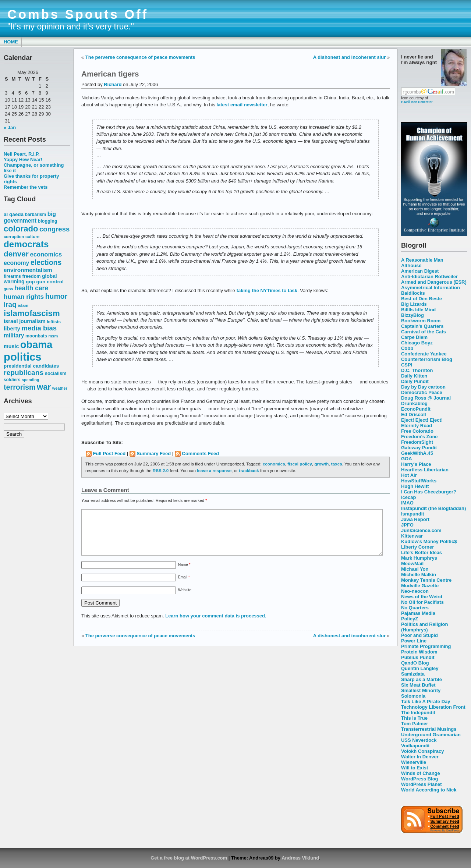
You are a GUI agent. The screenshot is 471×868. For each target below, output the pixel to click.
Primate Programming (426, 646)
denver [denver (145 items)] (16, 254)
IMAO (407, 503)
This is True (414, 718)
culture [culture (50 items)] (32, 237)
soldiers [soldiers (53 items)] (12, 380)
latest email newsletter (242, 105)
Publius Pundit (418, 657)
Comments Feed (200, 454)
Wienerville (414, 762)
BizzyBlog (412, 315)
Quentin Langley (420, 668)
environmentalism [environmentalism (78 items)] (28, 270)
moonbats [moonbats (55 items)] (36, 336)
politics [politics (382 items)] (23, 357)
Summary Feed (154, 454)
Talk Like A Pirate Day (426, 702)
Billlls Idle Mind (418, 310)
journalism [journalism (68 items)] (32, 321)
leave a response (214, 470)
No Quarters (415, 608)
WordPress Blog (420, 779)
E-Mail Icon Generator (417, 102)
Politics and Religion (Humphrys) (424, 627)
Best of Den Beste (422, 299)
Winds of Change (421, 773)
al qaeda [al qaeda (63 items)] (14, 214)
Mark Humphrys (419, 558)
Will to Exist (415, 768)
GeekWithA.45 (417, 453)
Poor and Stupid (419, 635)
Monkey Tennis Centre (426, 580)
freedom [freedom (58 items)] (31, 276)
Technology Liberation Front (433, 707)
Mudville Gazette (420, 586)
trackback (249, 470)
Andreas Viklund (300, 858)
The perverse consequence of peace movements (140, 57)
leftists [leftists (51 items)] (54, 321)
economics (274, 464)
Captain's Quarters (422, 326)
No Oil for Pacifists (422, 602)
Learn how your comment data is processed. (216, 625)
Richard (113, 84)
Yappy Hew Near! (23, 160)
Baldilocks (413, 293)
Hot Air (409, 475)
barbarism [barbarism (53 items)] (36, 215)
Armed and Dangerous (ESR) (434, 282)
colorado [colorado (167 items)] (21, 229)
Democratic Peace (422, 392)
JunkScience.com (421, 530)
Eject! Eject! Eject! (422, 420)
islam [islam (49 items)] (23, 305)
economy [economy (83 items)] (16, 263)
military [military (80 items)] (14, 335)
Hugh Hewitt (415, 486)
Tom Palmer (415, 724)
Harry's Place (416, 464)
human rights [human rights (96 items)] (24, 297)
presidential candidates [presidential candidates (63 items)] (31, 366)
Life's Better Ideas (422, 552)
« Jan (10, 127)
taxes (337, 464)
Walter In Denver (420, 757)
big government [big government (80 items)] (30, 217)
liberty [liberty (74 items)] (12, 328)
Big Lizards (414, 304)
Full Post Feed (109, 454)
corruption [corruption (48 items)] (14, 237)
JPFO (407, 525)
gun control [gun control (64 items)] (50, 282)
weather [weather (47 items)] (60, 388)
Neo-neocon (415, 591)
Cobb (407, 348)
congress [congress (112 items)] (54, 229)
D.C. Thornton (417, 370)
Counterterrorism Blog (427, 359)
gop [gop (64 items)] (30, 282)
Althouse (411, 265)
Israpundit (413, 514)
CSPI (407, 365)
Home (11, 42)
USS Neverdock (419, 740)
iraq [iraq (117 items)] (10, 304)
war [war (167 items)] (44, 387)
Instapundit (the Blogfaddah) (433, 508)
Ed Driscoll (414, 414)
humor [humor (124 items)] (56, 296)
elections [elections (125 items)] (46, 262)
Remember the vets (26, 187)
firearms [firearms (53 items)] (12, 276)
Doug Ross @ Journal (426, 398)
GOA (407, 459)
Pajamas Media (418, 613)
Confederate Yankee (424, 354)
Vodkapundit (415, 746)
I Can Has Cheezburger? (429, 492)
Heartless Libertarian (425, 470)
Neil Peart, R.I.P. (22, 154)
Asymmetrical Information (431, 288)
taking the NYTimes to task (267, 290)
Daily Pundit (415, 381)
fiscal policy (300, 464)
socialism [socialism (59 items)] (56, 373)
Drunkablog (414, 403)
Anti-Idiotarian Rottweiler (429, 277)
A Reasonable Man (422, 260)
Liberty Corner (417, 547)
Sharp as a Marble (422, 679)
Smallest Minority (421, 690)
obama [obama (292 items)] (36, 345)
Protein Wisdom (419, 652)
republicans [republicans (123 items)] (24, 373)
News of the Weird (422, 597)
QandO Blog (415, 663)
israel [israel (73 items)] (11, 321)
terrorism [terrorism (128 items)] (20, 387)
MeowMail (412, 564)
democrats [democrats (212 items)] (26, 244)
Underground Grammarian (431, 735)
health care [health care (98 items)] (31, 288)
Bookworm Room (421, 321)
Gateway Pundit (419, 448)
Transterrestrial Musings (429, 729)
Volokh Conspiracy (422, 751)
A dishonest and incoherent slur (349, 57)
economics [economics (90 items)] (46, 254)
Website (185, 599)
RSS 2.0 (161, 470)
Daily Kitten (414, 376)
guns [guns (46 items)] (8, 289)
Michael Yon (415, 569)
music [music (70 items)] (11, 346)
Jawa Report (415, 519)
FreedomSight (417, 442)
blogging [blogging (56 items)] (48, 221)
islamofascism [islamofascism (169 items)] (32, 313)
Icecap (408, 497)
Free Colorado (417, 431)
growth (321, 464)
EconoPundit (416, 409)
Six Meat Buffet (418, 685)
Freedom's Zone (419, 437)
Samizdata (413, 674)
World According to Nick (429, 790)
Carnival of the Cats (424, 332)
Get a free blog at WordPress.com (189, 858)
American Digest (420, 271)
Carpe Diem (414, 337)
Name (184, 573)
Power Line (414, 641)
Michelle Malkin (419, 575)
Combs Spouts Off (78, 14)
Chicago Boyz (417, 343)
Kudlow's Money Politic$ (429, 541)
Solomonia (413, 696)
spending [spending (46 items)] (30, 380)
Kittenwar (412, 536)
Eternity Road (417, 426)
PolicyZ (410, 619)
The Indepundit (418, 713)
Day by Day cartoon (423, 387)
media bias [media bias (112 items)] (39, 328)
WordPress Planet (422, 784)
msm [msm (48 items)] (53, 336)
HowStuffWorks (419, 481)
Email (184, 586)
